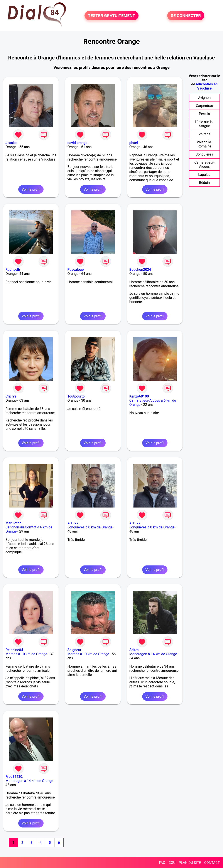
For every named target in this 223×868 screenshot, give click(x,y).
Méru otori (14, 523)
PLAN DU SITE (190, 863)
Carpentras (204, 106)
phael (134, 143)
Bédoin (204, 183)
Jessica (11, 143)
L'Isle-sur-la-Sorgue (204, 124)
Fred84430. (14, 777)
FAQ (162, 863)
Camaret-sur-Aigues (204, 164)
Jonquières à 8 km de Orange (90, 527)
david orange (77, 143)
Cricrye (11, 396)
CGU (172, 863)
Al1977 (135, 523)
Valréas (204, 134)
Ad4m (134, 650)
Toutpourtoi (76, 396)
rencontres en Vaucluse (207, 86)
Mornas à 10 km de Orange (26, 654)
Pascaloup (75, 270)
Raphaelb (13, 270)
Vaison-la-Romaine (204, 144)
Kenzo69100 (139, 396)
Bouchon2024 (140, 270)
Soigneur (74, 650)
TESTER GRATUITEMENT (112, 16)
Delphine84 (14, 650)
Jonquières (204, 154)
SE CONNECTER (186, 16)
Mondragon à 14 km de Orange (153, 654)
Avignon (204, 98)
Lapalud (204, 175)
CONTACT (212, 863)
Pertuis (204, 114)
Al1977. (73, 523)
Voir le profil (31, 189)
